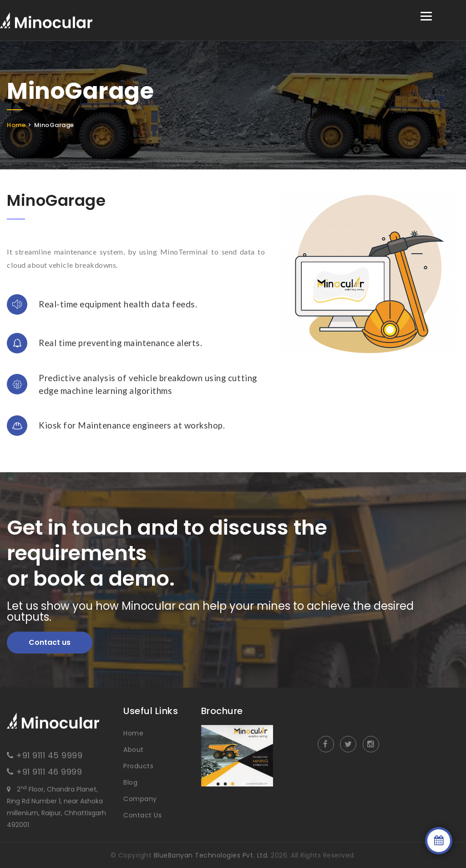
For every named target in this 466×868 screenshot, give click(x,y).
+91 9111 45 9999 (49, 755)
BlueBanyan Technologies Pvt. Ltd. (211, 855)
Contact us (50, 642)
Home (16, 125)
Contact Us (142, 815)
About (134, 750)
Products (138, 766)
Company (140, 799)
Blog (130, 782)
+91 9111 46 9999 (49, 772)
